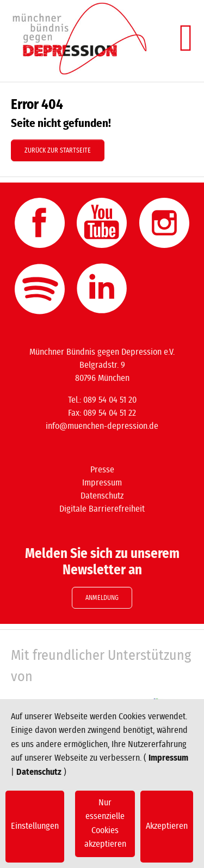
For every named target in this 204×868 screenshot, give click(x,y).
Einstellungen (35, 826)
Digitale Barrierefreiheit (102, 509)
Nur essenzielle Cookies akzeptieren (105, 824)
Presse (102, 470)
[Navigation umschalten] (186, 38)
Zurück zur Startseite (58, 150)
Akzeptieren (167, 826)
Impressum (168, 758)
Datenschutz (39, 772)
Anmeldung (102, 598)
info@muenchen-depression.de (102, 426)
